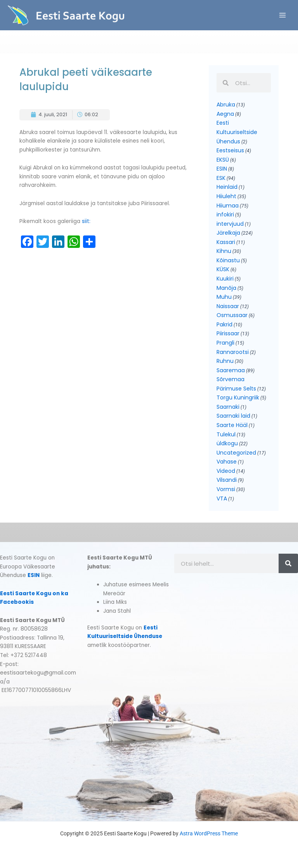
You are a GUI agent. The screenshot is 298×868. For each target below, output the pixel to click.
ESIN (222, 169)
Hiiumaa (228, 206)
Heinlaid (227, 187)
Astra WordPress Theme (209, 833)
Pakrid (224, 324)
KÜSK (223, 269)
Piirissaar (228, 333)
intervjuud (230, 224)
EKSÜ (223, 160)
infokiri (225, 214)
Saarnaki (228, 407)
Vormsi (226, 489)
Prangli (225, 343)
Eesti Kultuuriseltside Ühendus (237, 132)
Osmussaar (232, 315)
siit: (87, 221)
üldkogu (227, 443)
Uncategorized (236, 453)
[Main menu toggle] (283, 15)
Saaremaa (231, 370)
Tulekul (226, 434)
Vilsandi (227, 480)
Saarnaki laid (233, 416)
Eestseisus (230, 150)
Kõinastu (228, 260)
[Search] (288, 563)
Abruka (226, 105)
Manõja (226, 288)
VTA (222, 498)
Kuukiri (225, 279)
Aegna (225, 114)
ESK (221, 178)
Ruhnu (225, 361)
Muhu (224, 297)
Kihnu (224, 251)
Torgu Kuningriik (238, 397)
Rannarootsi (233, 352)
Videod (226, 471)
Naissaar (228, 306)
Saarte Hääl (232, 425)
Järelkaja (228, 233)
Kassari (226, 242)
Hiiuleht (226, 196)
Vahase (227, 462)
